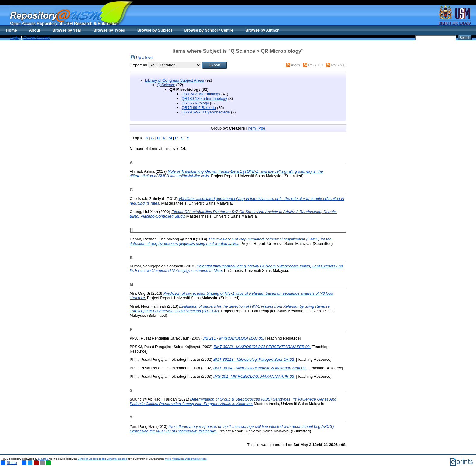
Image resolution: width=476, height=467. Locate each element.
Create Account (37, 38)
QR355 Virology (195, 103)
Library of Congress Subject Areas (175, 80)
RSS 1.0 (315, 65)
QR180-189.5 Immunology (204, 98)
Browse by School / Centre (209, 30)
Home (12, 30)
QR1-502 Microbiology (201, 94)
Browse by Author (262, 30)
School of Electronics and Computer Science (102, 459)
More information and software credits (186, 459)
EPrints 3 (43, 459)
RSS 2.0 (338, 65)
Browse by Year (67, 30)
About (35, 30)
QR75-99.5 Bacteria (199, 108)
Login (14, 38)
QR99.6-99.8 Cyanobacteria (206, 112)
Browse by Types (109, 30)
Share (9, 463)
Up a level (145, 58)
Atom (295, 65)
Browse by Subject (155, 30)
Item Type (257, 128)
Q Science (166, 85)
